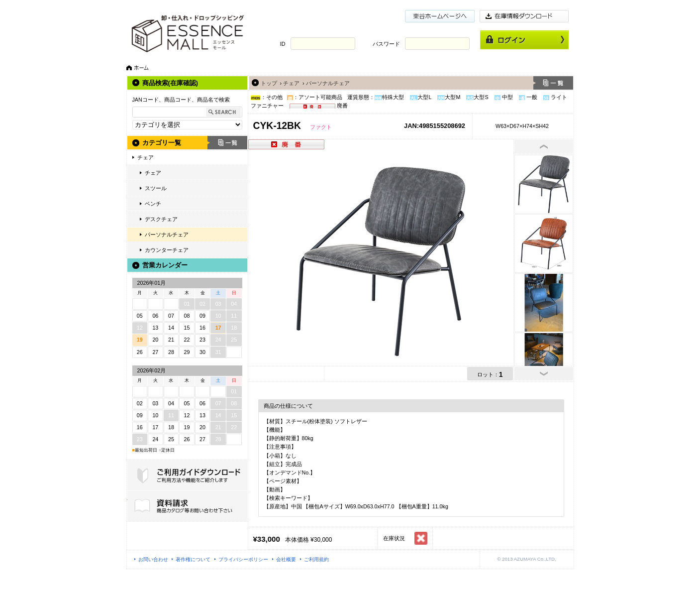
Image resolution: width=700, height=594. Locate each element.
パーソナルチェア (167, 235)
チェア (146, 157)
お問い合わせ (153, 559)
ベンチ (153, 204)
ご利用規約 (316, 559)
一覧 (227, 143)
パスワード (386, 44)
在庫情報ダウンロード (524, 16)
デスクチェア (161, 219)
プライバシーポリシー (243, 559)
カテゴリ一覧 (162, 143)
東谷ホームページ (440, 16)
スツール (156, 188)
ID (283, 44)
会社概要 (286, 559)
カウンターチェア (167, 250)
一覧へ (553, 83)
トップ (269, 83)
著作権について (193, 559)
